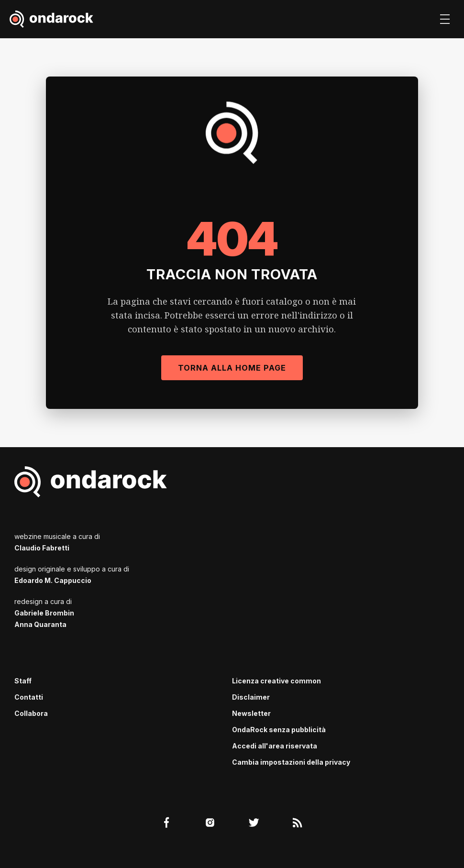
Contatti (29, 697)
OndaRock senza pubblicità (279, 730)
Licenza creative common (276, 681)
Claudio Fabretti (42, 548)
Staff (23, 681)
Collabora (31, 713)
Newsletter (251, 713)
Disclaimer (251, 697)
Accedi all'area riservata (275, 746)
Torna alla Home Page (232, 368)
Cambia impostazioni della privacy (291, 762)
